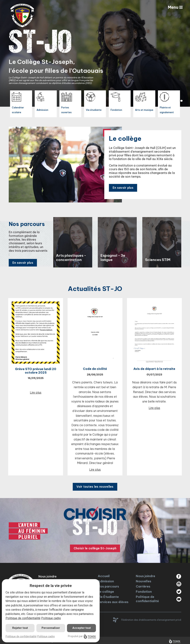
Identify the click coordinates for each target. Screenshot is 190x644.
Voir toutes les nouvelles (95, 485)
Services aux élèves (113, 600)
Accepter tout (82, 628)
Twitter (179, 590)
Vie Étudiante (108, 595)
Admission (106, 580)
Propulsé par (82, 636)
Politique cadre (51, 618)
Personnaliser (51, 628)
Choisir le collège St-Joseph (95, 547)
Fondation (144, 590)
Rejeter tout (20, 628)
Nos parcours (108, 585)
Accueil (104, 575)
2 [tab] (181, 101)
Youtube (179, 598)
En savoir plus (123, 185)
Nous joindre (145, 575)
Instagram (179, 583)
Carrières (143, 585)
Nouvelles (144, 580)
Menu (175, 8)
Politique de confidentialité (147, 597)
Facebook (179, 575)
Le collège (106, 590)
